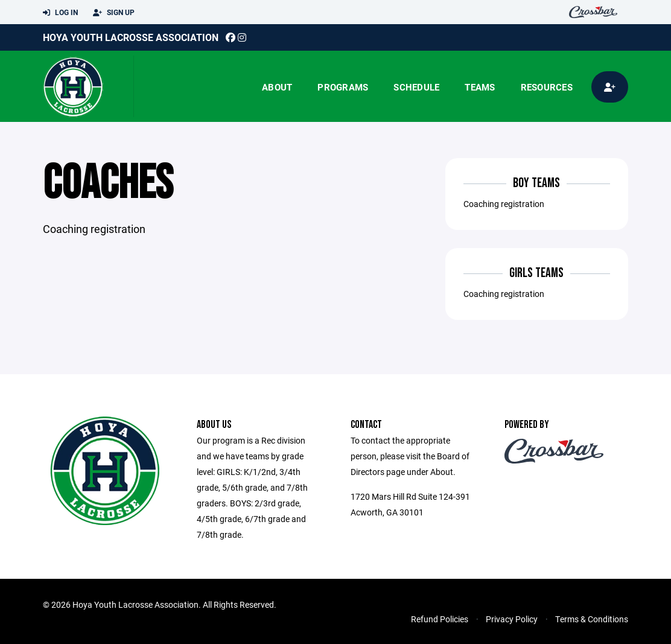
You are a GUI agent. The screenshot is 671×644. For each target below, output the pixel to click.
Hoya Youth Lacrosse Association (131, 37)
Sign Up (114, 13)
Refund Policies (440, 619)
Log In (60, 13)
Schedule (416, 87)
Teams (480, 87)
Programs (343, 87)
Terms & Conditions (592, 619)
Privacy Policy (512, 619)
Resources (547, 87)
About (277, 87)
